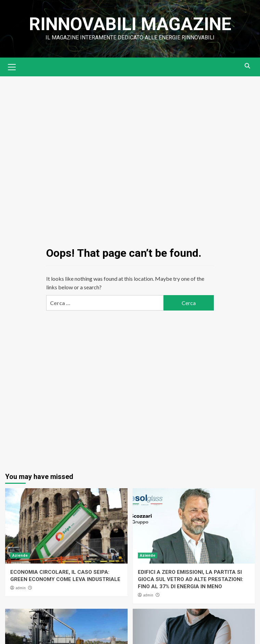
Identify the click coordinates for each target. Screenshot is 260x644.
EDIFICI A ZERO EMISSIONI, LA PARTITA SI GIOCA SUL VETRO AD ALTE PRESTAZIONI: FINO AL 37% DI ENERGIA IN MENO (191, 579)
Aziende (20, 555)
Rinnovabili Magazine (130, 24)
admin (21, 588)
